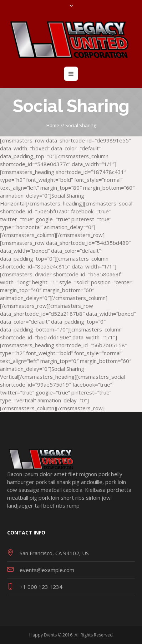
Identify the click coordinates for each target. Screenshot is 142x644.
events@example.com (47, 570)
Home (53, 125)
